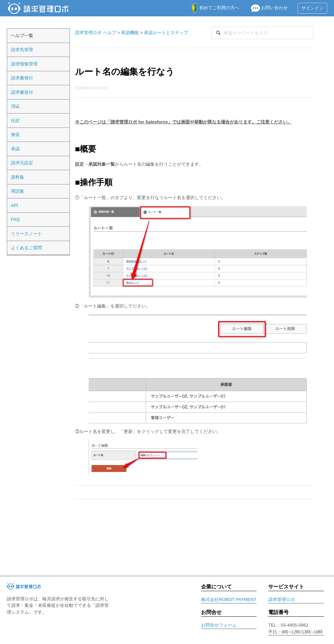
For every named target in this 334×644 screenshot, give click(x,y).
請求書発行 (22, 78)
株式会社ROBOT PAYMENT (229, 600)
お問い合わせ (266, 8)
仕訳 (15, 121)
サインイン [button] (312, 8)
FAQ (15, 219)
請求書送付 (22, 92)
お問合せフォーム (219, 625)
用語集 (18, 191)
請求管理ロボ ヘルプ (96, 33)
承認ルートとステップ (166, 33)
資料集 (18, 177)
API (14, 205)
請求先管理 (22, 50)
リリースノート (26, 234)
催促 (15, 134)
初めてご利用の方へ (212, 8)
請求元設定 (22, 163)
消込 (15, 106)
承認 (15, 149)
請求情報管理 (24, 64)
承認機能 (130, 33)
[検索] (262, 33)
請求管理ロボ (282, 600)
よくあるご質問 (26, 248)
